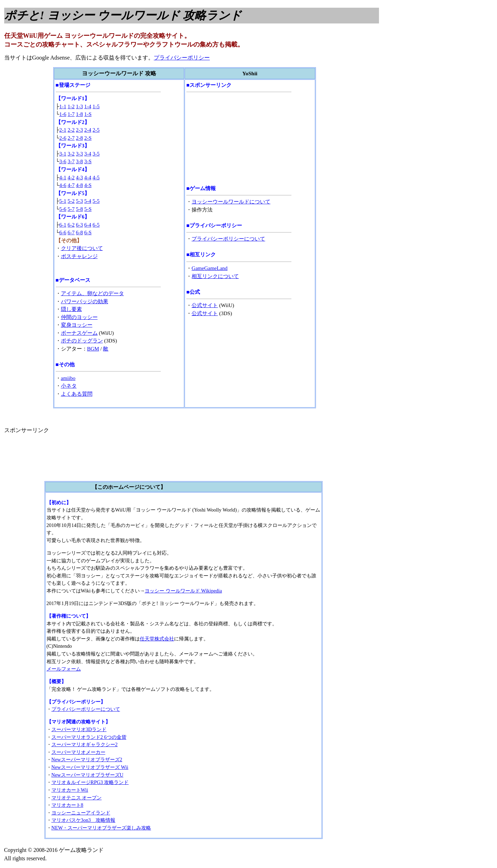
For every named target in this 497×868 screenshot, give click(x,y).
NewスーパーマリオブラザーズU (88, 775)
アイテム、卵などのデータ (92, 293)
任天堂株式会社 (157, 639)
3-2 (71, 154)
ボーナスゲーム (79, 333)
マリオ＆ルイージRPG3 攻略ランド (90, 782)
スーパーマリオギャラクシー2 (85, 744)
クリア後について (82, 248)
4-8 (80, 185)
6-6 (63, 232)
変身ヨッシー (77, 325)
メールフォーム (64, 669)
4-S (88, 185)
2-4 (88, 130)
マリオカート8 (67, 805)
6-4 (88, 225)
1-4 (88, 106)
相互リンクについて (215, 276)
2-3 (80, 130)
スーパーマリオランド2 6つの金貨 (89, 737)
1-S (88, 114)
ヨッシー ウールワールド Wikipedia (183, 591)
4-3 (80, 178)
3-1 (63, 154)
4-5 (96, 178)
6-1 (63, 225)
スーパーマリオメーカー (78, 752)
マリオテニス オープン (77, 798)
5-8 (80, 209)
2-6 (63, 138)
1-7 (71, 114)
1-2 (71, 106)
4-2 (71, 178)
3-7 (71, 161)
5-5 (96, 201)
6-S (88, 232)
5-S (88, 209)
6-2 (71, 225)
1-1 (63, 106)
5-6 (63, 209)
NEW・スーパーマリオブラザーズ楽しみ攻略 (101, 828)
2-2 (71, 130)
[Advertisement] (239, 138)
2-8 (80, 138)
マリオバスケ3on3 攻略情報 (84, 820)
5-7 (71, 209)
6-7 (71, 232)
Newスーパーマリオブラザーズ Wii (90, 767)
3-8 (80, 161)
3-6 (63, 161)
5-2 (71, 201)
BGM (93, 349)
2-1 (63, 130)
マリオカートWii (70, 790)
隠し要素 (71, 309)
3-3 (80, 154)
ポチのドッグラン (82, 341)
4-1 (63, 178)
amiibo (68, 378)
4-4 (88, 178)
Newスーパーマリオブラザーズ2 (87, 759)
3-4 (88, 154)
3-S (88, 161)
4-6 (63, 185)
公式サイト (205, 305)
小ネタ (69, 386)
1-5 (96, 106)
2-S (88, 138)
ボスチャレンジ (79, 256)
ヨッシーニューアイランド (81, 813)
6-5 (96, 225)
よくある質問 (77, 394)
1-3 (80, 106)
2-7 (71, 138)
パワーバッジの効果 (85, 301)
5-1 (63, 201)
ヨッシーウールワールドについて (231, 202)
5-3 (80, 201)
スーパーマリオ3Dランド (79, 729)
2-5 (96, 130)
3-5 (96, 154)
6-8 (80, 232)
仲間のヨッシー (79, 317)
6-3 (80, 225)
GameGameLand (210, 268)
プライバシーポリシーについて (228, 239)
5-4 (88, 201)
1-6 (63, 114)
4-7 (71, 185)
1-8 (80, 114)
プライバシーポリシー (182, 58)
